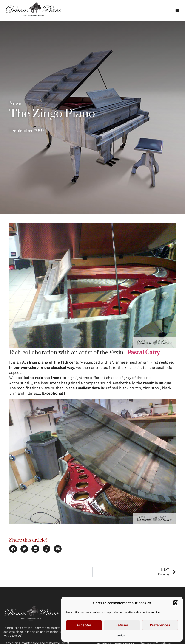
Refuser (122, 625)
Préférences (160, 625)
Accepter (84, 625)
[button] (176, 603)
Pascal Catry (144, 353)
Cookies (120, 636)
